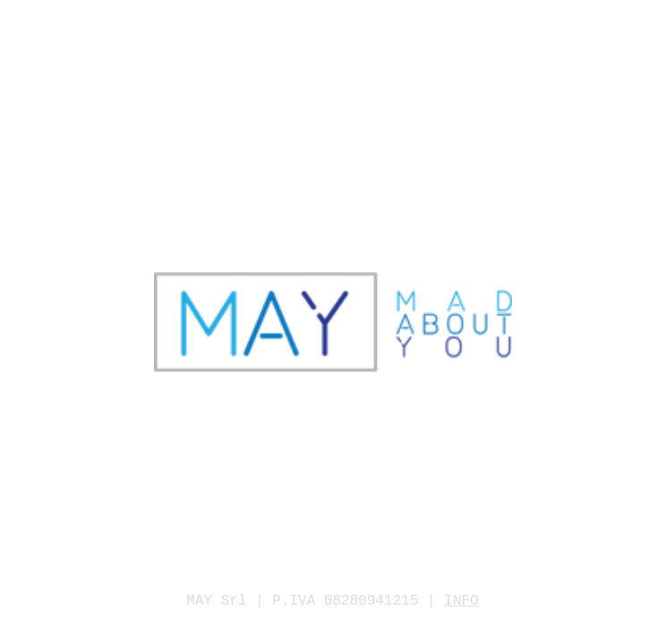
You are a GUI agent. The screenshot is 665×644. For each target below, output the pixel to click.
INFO (461, 601)
